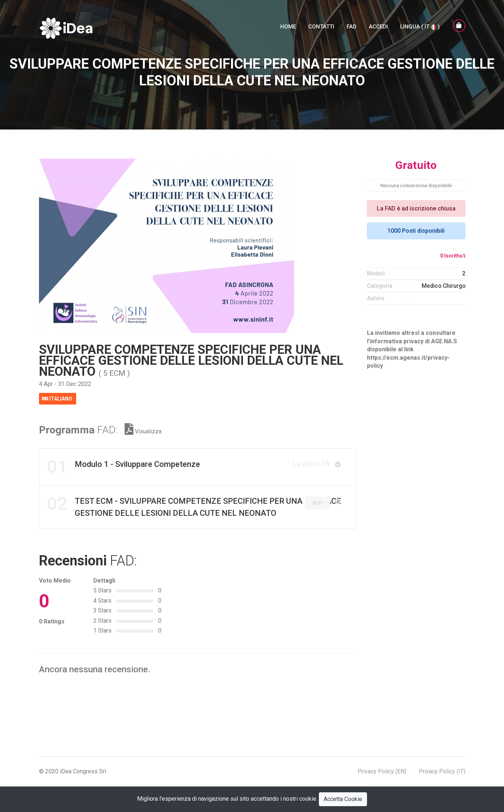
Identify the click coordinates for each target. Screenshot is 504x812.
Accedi (378, 28)
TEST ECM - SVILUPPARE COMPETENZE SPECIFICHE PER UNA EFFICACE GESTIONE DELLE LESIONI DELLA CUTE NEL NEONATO (194, 506)
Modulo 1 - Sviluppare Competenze (188, 467)
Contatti (321, 28)
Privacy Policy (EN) (382, 771)
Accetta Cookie (343, 799)
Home (288, 28)
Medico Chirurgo (444, 286)
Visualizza (143, 431)
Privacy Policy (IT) (442, 771)
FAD (351, 28)
